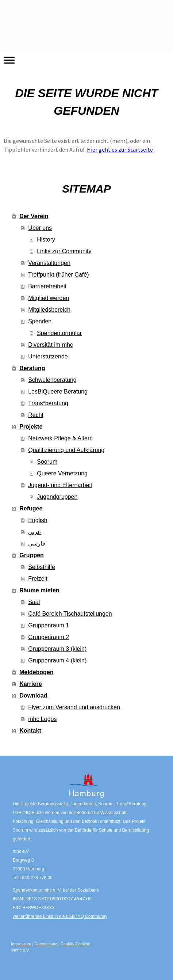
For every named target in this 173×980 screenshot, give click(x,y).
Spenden (40, 321)
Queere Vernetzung (62, 473)
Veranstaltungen (49, 263)
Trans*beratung (48, 403)
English (38, 520)
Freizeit (38, 579)
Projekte (31, 427)
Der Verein (34, 216)
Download (33, 696)
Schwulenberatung (52, 380)
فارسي (37, 544)
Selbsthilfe (42, 567)
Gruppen (32, 555)
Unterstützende (48, 356)
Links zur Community (64, 251)
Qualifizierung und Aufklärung (66, 450)
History (46, 240)
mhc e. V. (53, 890)
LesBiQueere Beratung (58, 392)
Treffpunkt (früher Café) (58, 275)
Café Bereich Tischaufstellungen (70, 614)
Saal (34, 602)
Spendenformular (59, 333)
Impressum (21, 944)
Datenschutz (46, 944)
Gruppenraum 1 (49, 625)
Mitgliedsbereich (49, 310)
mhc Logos (42, 719)
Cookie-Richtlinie (76, 944)
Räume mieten (39, 590)
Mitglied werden (49, 298)
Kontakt (30, 731)
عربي (35, 532)
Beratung (32, 368)
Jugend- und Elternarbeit (60, 485)
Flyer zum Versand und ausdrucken (74, 707)
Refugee (31, 508)
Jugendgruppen (57, 497)
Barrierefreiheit (47, 286)
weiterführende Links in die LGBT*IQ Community (60, 916)
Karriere (30, 684)
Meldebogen (36, 672)
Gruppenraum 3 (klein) (57, 649)
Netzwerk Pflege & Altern (60, 438)
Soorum (47, 462)
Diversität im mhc (51, 345)
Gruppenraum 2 (49, 637)
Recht (36, 415)
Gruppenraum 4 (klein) (57, 660)
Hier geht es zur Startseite (120, 149)
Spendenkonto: (28, 890)
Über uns (40, 228)
